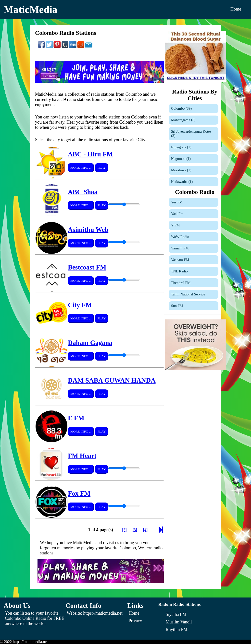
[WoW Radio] (194, 237)
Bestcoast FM (87, 267)
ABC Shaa (83, 192)
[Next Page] (161, 531)
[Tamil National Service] (194, 294)
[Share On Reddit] (81, 47)
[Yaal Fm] (194, 214)
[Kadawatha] (194, 182)
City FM (80, 305)
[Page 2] (124, 530)
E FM (76, 418)
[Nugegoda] (194, 147)
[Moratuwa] (194, 170)
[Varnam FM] (194, 248)
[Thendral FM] (194, 283)
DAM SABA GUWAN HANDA (112, 380)
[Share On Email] (88, 47)
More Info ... (81, 168)
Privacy (135, 621)
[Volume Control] (124, 204)
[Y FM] (194, 225)
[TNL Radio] (194, 271)
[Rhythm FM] (177, 630)
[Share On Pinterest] (57, 47)
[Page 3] (135, 530)
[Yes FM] (194, 202)
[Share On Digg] (73, 47)
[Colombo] (194, 109)
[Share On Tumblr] (65, 47)
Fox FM (79, 493)
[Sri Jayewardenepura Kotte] (194, 134)
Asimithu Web (88, 230)
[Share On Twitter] (49, 47)
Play (102, 168)
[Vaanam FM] (194, 260)
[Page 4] (145, 530)
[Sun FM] (194, 306)
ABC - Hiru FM (90, 154)
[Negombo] (194, 159)
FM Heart (82, 456)
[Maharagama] (194, 120)
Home (236, 9)
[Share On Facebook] (41, 47)
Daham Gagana (90, 343)
